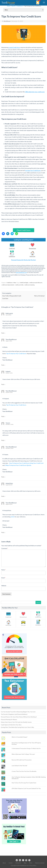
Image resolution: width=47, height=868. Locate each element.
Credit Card (12, 248)
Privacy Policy (33, 866)
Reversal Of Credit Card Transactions (22, 760)
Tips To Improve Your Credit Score (16, 354)
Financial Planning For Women (9, 720)
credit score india (19, 285)
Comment (5, 548)
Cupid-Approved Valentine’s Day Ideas (11, 725)
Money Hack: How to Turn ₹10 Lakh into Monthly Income (16, 722)
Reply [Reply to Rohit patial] (3, 333)
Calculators (38, 625)
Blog (25, 863)
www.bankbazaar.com (21, 272)
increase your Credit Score (33, 170)
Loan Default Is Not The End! (19, 766)
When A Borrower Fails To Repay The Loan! (23, 754)
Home (9, 6)
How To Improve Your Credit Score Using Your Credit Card (26, 463)
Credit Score (20, 6)
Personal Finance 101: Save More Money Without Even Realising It (19, 717)
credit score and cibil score (36, 283)
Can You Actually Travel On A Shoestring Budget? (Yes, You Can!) (18, 712)
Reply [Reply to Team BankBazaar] (3, 365)
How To (13, 6)
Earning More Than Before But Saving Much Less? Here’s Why (17, 727)
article (13, 517)
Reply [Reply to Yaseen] (3, 440)
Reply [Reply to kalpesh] (3, 384)
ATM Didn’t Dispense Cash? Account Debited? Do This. (26, 788)
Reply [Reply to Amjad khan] (3, 496)
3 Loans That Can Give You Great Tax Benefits (24, 771)
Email (3, 578)
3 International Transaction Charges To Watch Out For (26, 748)
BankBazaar (7, 21)
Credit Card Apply (24, 283)
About (4, 863)
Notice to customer (40, 863)
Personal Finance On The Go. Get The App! (24, 260)
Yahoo (15, 283)
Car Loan (23, 625)
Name (4, 570)
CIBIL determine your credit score (35, 92)
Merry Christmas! (39, 296)
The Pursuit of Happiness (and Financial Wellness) (14, 714)
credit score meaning (29, 285)
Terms (31, 863)
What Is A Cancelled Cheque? (20, 737)
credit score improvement (8, 285)
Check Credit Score (24, 230)
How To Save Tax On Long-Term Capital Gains (24, 783)
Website (4, 586)
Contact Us (18, 863)
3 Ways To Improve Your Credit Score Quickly (18, 465)
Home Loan (32, 256)
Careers (11, 863)
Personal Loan (32, 248)
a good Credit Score (14, 47)
